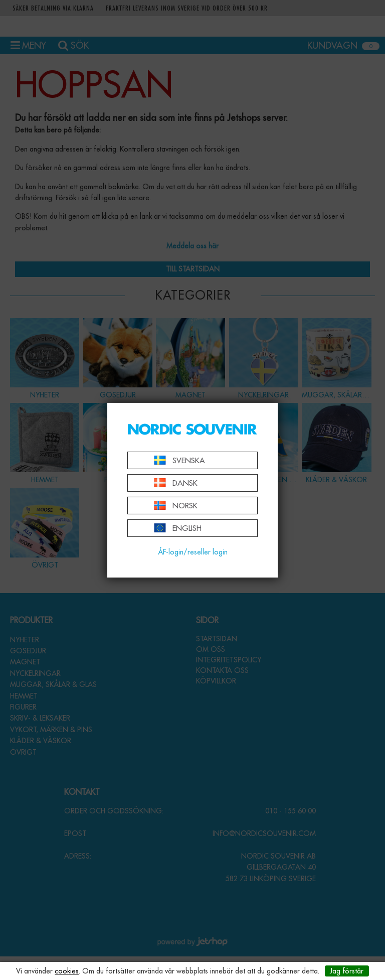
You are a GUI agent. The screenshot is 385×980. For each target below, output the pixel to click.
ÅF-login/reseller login (193, 552)
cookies (67, 971)
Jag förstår (347, 971)
